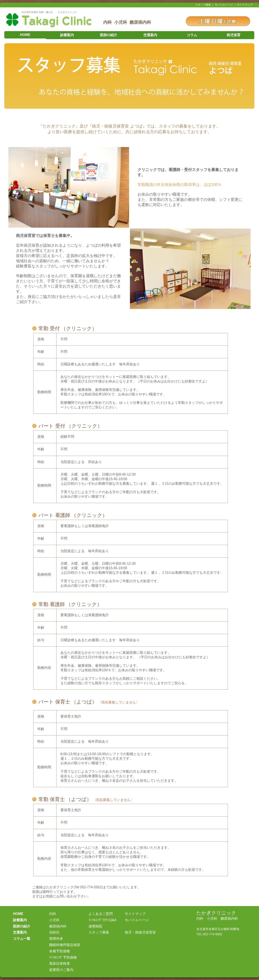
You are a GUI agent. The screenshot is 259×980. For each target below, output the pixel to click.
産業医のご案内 (61, 970)
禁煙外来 (56, 939)
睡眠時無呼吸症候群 (65, 945)
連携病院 (95, 926)
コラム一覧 (22, 939)
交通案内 (150, 35)
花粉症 (54, 932)
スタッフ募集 (203, 5)
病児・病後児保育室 (140, 932)
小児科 (54, 920)
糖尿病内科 (58, 926)
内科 (53, 914)
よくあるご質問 (101, 914)
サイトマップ (245, 5)
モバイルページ (224, 5)
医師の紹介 (109, 35)
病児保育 (234, 35)
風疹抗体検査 (60, 963)
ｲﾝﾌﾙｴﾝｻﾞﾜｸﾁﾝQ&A (103, 920)
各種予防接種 (60, 951)
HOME (25, 35)
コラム (192, 35)
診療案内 (67, 35)
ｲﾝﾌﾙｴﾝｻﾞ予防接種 (63, 957)
